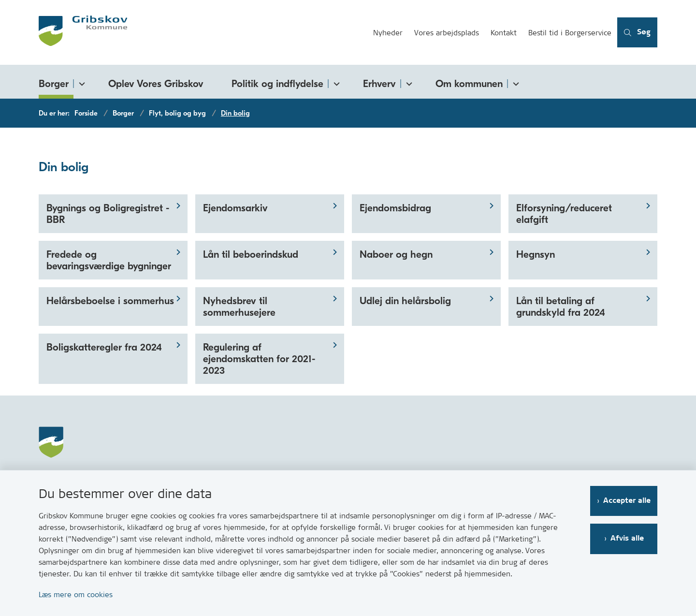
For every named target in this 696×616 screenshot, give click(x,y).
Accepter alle (627, 501)
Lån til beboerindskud (251, 254)
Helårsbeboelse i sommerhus (110, 301)
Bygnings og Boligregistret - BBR (108, 214)
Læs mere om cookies (76, 594)
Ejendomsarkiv (235, 208)
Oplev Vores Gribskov (156, 84)
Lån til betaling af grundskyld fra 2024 (561, 307)
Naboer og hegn (396, 254)
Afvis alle (627, 538)
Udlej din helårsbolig (405, 301)
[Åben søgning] (637, 32)
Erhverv (379, 84)
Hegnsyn (536, 254)
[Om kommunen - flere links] (514, 82)
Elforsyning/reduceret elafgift (564, 214)
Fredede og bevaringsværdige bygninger (109, 260)
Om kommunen (469, 84)
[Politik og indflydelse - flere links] (335, 82)
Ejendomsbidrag (395, 208)
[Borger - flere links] (80, 82)
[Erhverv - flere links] (407, 82)
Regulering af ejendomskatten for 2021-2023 (259, 359)
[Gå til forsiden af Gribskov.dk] (203, 32)
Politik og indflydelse (277, 84)
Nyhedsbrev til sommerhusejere (239, 307)
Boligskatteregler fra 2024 (104, 347)
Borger (54, 84)
